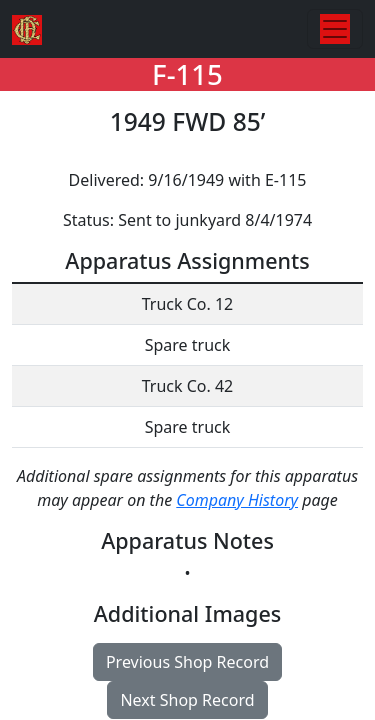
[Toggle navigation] (335, 29)
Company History (237, 500)
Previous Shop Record (187, 662)
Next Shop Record (187, 700)
